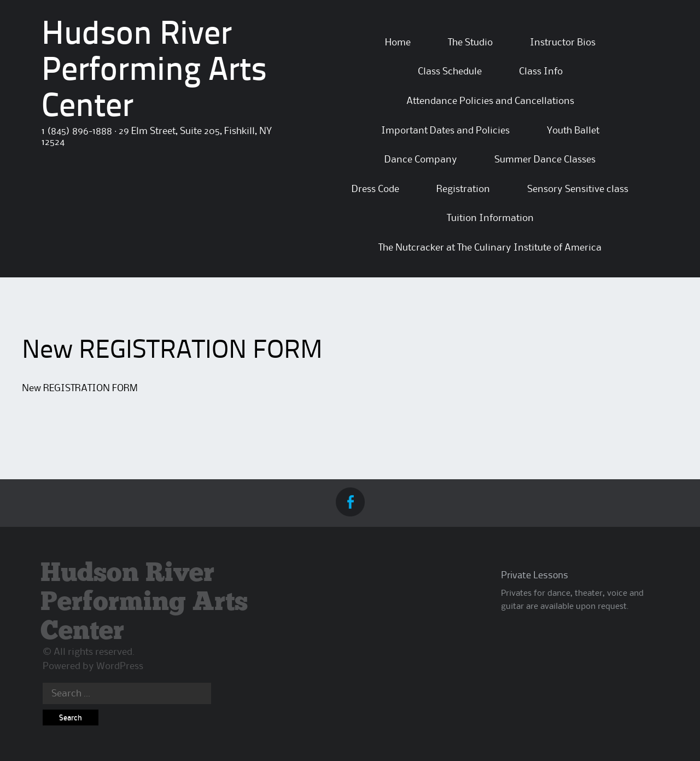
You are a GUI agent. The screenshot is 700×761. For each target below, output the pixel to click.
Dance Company (421, 160)
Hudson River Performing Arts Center (154, 72)
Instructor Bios (563, 43)
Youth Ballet (573, 131)
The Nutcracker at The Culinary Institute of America (490, 248)
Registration (463, 189)
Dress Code (375, 189)
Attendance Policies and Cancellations (490, 101)
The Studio (470, 43)
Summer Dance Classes (545, 160)
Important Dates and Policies (445, 131)
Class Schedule (450, 72)
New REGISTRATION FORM (80, 388)
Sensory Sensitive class (578, 189)
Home (398, 43)
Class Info (541, 72)
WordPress (120, 666)
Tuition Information (490, 218)
